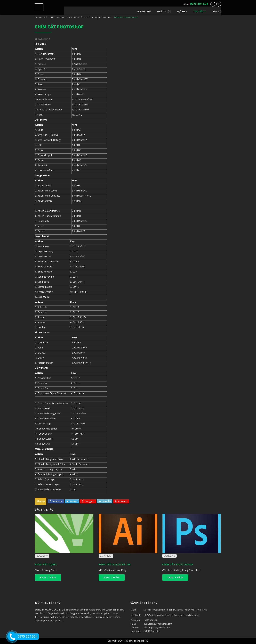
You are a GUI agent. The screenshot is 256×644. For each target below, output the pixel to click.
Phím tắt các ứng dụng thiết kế (92, 17)
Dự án (182, 11)
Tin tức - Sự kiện (61, 17)
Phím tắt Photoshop (178, 564)
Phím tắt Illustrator (115, 564)
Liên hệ (216, 11)
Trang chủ (144, 11)
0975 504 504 (199, 4)
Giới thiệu (164, 11)
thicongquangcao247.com (157, 627)
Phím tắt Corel (46, 564)
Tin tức (199, 11)
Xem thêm (48, 577)
